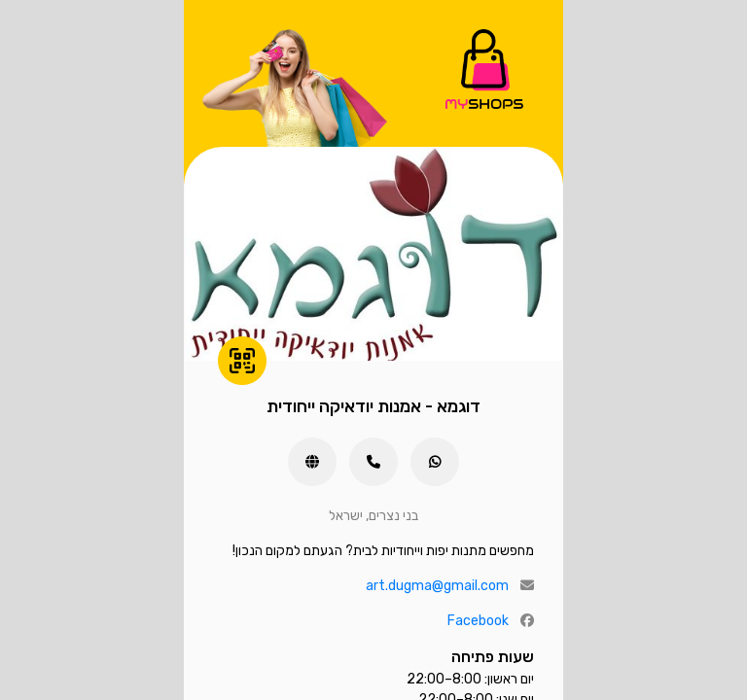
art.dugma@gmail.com (437, 586)
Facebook (478, 621)
